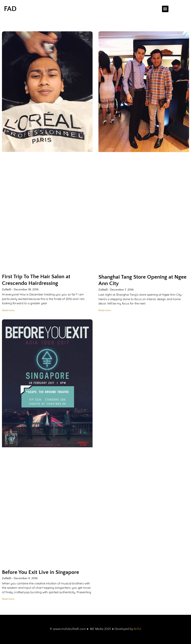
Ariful (137, 629)
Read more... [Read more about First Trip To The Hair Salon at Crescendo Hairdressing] (9, 310)
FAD (10, 9)
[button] (165, 9)
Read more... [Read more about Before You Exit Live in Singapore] (9, 599)
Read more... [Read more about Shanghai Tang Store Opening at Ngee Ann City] (105, 310)
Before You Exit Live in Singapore (40, 572)
